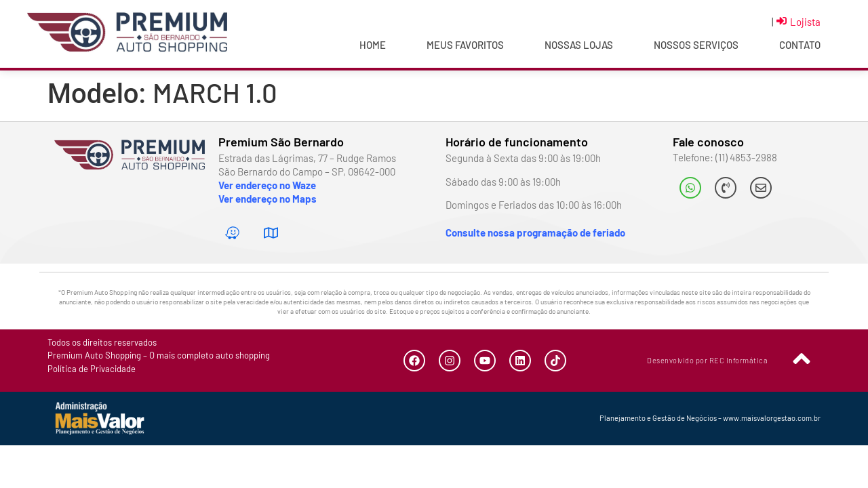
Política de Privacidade (92, 369)
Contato (800, 45)
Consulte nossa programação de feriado (535, 232)
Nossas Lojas (579, 45)
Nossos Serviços (696, 45)
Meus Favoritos (465, 45)
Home (373, 45)
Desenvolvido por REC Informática (707, 360)
